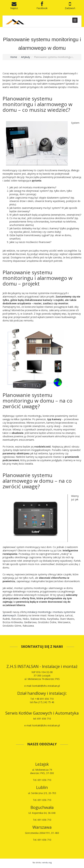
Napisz (14, 6)
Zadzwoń (70, 6)
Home (14, 57)
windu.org (47, 862)
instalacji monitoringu (39, 612)
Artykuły (26, 57)
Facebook (42, 6)
